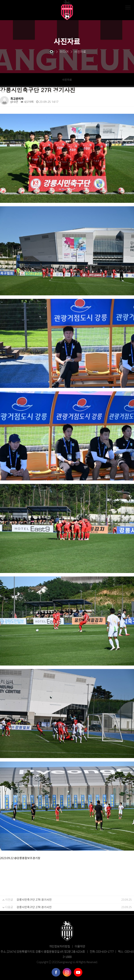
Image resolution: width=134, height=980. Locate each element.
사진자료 (67, 80)
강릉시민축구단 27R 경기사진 (34, 900)
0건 (14, 102)
